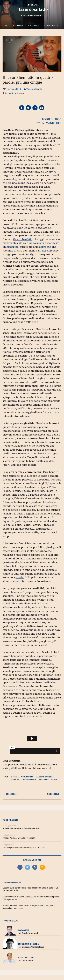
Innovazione (11, 93)
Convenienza (27, 777)
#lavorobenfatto (32, 9)
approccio (45, 247)
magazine (12, 247)
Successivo (54, 794)
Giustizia (15, 780)
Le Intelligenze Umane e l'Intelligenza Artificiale (24, 848)
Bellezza (15, 777)
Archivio (32, 26)
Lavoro (21, 93)
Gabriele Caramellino (33, 947)
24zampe (23, 930)
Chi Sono (18, 26)
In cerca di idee (29, 944)
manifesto (53, 243)
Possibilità (44, 780)
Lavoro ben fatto (29, 780)
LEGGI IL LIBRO (52, 119)
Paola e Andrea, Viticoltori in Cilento (19, 838)
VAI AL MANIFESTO (49, 123)
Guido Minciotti (30, 933)
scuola (19, 577)
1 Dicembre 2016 (12, 89)
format (37, 243)
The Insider (26, 957)
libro (45, 251)
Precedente (10, 794)
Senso (54, 780)
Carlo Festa (28, 961)
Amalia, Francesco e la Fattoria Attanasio (21, 828)
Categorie (50, 26)
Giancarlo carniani (44, 777)
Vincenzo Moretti (34, 15)
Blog (32, 5)
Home (5, 26)
